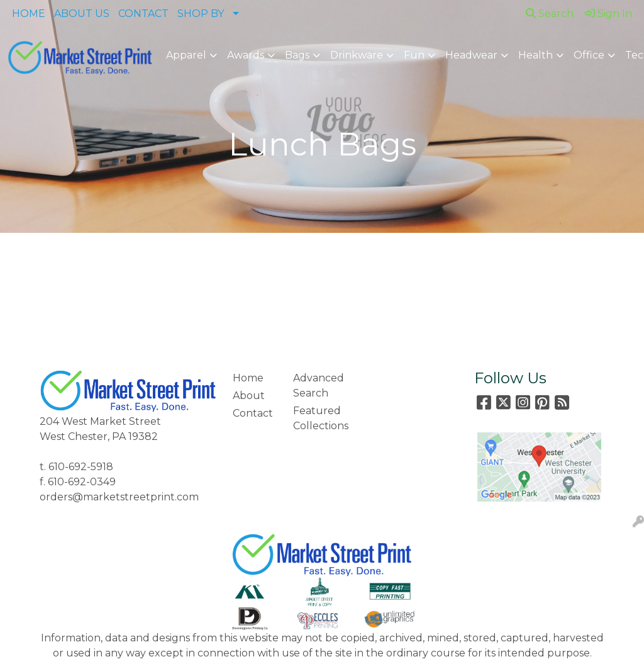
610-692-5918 (81, 467)
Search (550, 14)
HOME (29, 14)
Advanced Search (316, 385)
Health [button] (536, 55)
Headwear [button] (471, 55)
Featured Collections (316, 418)
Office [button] (589, 55)
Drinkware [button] (357, 55)
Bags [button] (297, 55)
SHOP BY (201, 14)
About (249, 396)
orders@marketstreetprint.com (119, 497)
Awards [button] (246, 55)
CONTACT (143, 14)
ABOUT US (82, 14)
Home (248, 378)
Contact (253, 413)
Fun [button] (414, 55)
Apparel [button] (186, 55)
